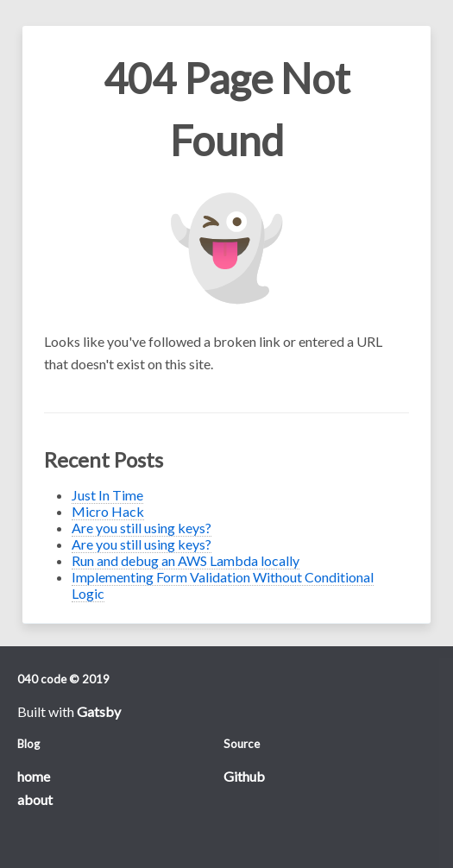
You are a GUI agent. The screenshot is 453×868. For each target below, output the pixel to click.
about (35, 799)
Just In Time (107, 495)
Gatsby (99, 711)
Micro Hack (108, 511)
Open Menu (47, 44)
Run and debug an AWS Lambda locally (186, 560)
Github (244, 776)
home (34, 776)
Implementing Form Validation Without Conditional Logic (223, 585)
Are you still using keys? (142, 528)
